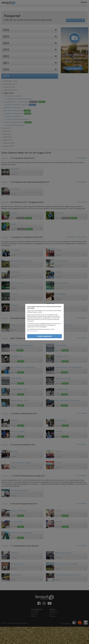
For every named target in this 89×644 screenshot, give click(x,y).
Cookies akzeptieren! (45, 336)
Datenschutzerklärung (32, 331)
